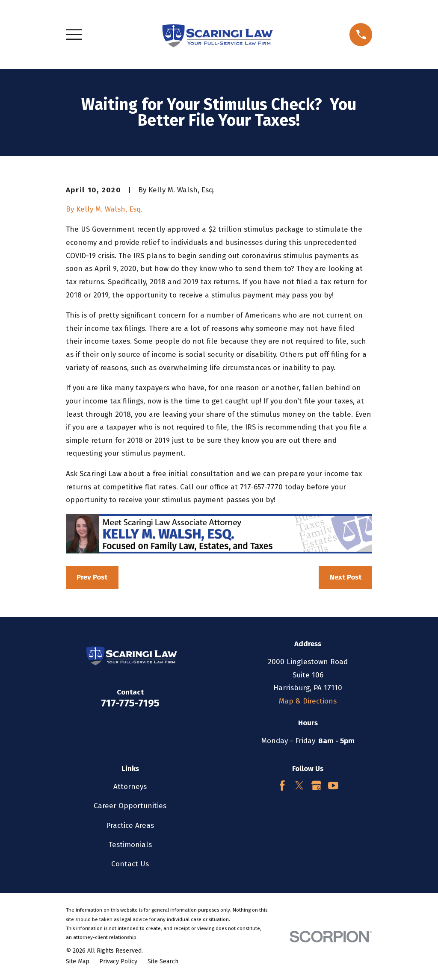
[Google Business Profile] (317, 786)
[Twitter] (299, 786)
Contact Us (130, 864)
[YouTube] (333, 786)
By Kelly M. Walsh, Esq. (104, 209)
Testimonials (130, 845)
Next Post (346, 577)
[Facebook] (282, 786)
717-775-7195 (130, 703)
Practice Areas (130, 825)
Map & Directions (308, 701)
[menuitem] (78, 962)
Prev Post (92, 577)
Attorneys (130, 787)
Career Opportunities (130, 806)
